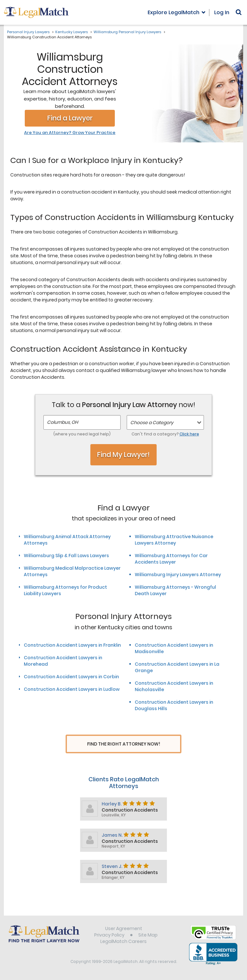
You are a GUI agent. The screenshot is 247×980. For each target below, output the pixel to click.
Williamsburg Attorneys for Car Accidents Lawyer (171, 559)
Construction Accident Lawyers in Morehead (63, 661)
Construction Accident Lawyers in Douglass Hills (174, 705)
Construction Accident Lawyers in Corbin (71, 677)
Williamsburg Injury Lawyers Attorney (178, 575)
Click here (189, 434)
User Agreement (124, 929)
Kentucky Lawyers (72, 32)
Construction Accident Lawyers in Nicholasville (174, 686)
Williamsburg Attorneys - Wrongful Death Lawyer (175, 590)
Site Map (148, 936)
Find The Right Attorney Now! (124, 744)
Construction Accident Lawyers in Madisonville (174, 648)
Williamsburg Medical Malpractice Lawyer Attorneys (72, 571)
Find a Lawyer (70, 118)
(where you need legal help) (82, 434)
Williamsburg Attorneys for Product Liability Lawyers (65, 590)
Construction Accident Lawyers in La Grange (177, 667)
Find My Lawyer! (123, 455)
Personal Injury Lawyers (28, 32)
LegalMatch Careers (123, 942)
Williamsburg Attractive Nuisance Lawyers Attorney (174, 540)
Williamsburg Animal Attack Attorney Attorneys (67, 540)
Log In (222, 12)
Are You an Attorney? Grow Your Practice (70, 133)
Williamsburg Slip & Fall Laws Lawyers (66, 556)
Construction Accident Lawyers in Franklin (72, 645)
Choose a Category (152, 423)
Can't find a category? (165, 434)
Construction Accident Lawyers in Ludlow (72, 689)
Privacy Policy (109, 936)
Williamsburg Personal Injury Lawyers (127, 32)
